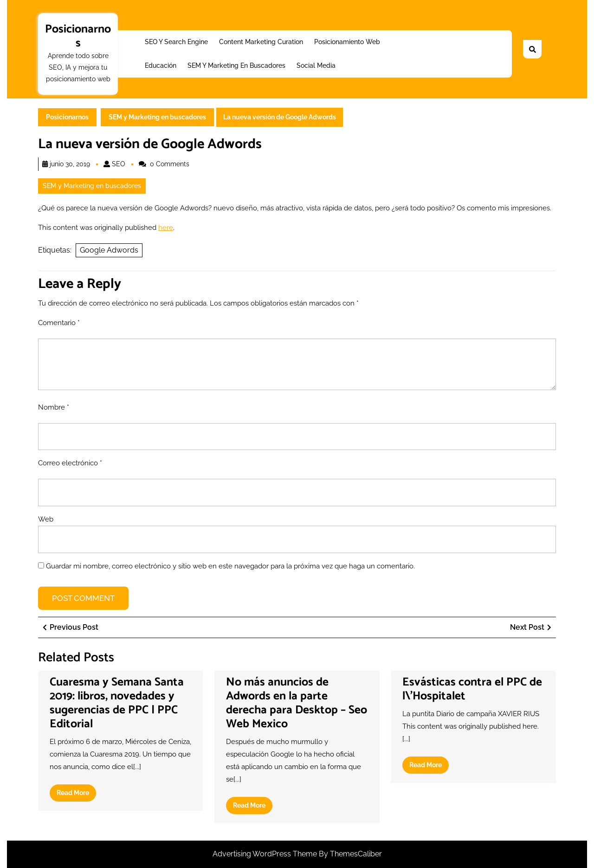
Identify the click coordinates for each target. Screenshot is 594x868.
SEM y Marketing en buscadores (236, 65)
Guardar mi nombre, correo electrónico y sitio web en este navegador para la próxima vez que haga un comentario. (230, 566)
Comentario (59, 323)
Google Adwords (109, 250)
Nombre (54, 407)
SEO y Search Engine (176, 42)
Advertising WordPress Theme (266, 854)
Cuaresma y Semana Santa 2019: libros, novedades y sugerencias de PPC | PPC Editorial (117, 703)
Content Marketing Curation (261, 42)
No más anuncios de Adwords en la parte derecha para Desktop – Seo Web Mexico (297, 703)
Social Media (316, 65)
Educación (161, 65)
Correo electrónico (70, 463)
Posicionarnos (78, 36)
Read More (76, 795)
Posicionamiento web (347, 42)
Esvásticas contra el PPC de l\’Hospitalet (472, 689)
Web (46, 519)
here (166, 228)
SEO (119, 164)
